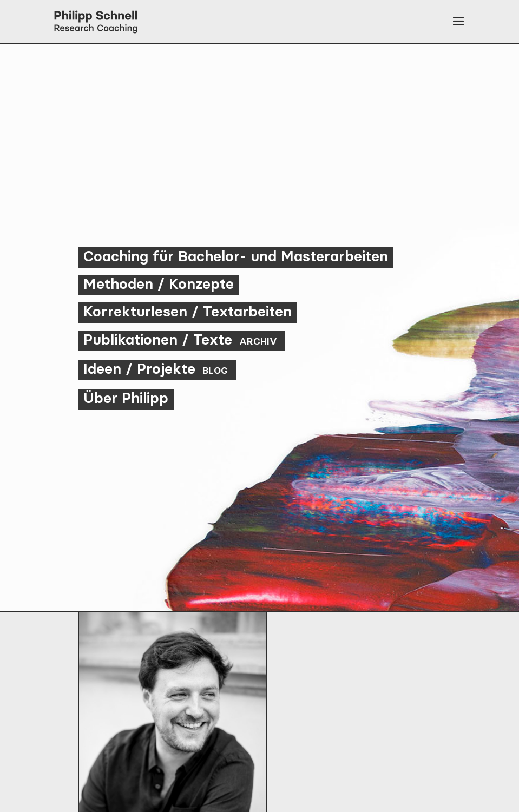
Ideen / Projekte (157, 369)
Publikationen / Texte (182, 339)
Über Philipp (126, 398)
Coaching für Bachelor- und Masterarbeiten (236, 256)
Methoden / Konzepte (159, 284)
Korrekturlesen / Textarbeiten (188, 311)
